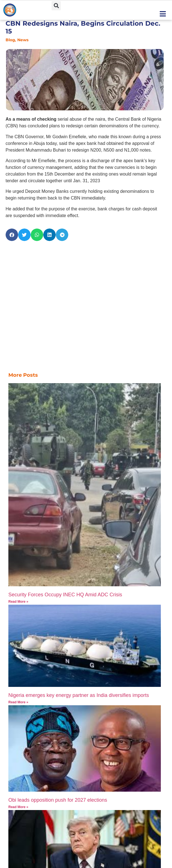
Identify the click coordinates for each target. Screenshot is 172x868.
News (23, 40)
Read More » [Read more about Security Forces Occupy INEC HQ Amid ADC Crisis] (18, 602)
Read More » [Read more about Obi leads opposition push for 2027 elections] (18, 807)
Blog (10, 40)
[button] (56, 6)
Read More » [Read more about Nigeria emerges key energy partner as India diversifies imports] (18, 702)
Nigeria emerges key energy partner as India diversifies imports (79, 695)
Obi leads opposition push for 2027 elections (58, 800)
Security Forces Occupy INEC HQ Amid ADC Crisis (65, 595)
